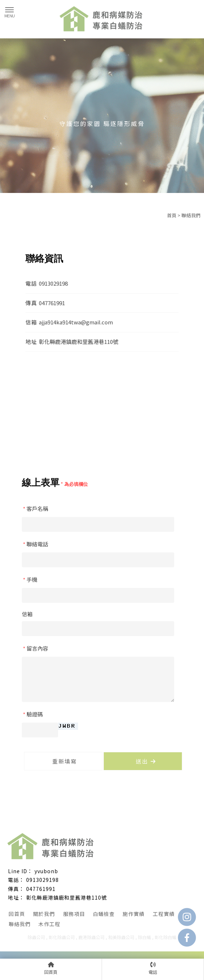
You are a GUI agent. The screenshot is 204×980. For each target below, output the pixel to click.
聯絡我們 (20, 924)
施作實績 (134, 914)
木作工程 (49, 924)
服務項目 (74, 914)
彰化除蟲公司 (62, 937)
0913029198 (42, 880)
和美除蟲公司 (121, 937)
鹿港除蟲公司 (91, 937)
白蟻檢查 (104, 914)
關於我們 (44, 914)
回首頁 (17, 914)
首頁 (172, 215)
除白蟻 (144, 937)
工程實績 (164, 914)
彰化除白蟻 (166, 937)
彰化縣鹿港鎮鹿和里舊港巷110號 (66, 897)
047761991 (41, 889)
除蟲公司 (36, 937)
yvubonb (46, 871)
